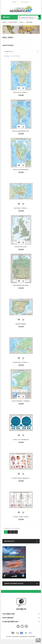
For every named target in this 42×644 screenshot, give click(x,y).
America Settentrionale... (21, 169)
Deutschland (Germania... (21, 285)
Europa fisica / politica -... (21, 362)
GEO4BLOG (21, 609)
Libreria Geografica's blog (14, 583)
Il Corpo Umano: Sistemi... (21, 517)
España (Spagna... (21, 324)
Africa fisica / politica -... (21, 92)
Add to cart (23, 88)
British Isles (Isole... (21, 247)
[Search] (28, 18)
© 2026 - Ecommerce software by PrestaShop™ (21, 637)
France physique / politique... (21, 401)
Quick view (19, 88)
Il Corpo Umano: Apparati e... (21, 478)
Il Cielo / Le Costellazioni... (21, 439)
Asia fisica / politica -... (21, 208)
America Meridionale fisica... (21, 131)
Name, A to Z (22, 51)
